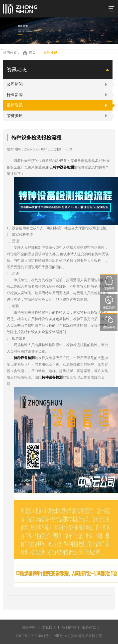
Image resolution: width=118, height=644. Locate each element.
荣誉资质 (15, 116)
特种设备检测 (63, 167)
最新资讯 (50, 53)
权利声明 (69, 627)
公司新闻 (15, 84)
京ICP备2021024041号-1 (34, 636)
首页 (32, 53)
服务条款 (89, 627)
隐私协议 (49, 627)
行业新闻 (15, 95)
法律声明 (29, 627)
